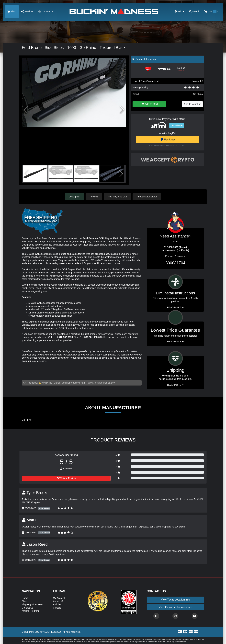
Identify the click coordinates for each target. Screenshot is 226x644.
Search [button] (194, 11)
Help (180, 11)
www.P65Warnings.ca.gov (102, 383)
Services (27, 11)
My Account (59, 598)
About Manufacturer (147, 197)
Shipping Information (32, 604)
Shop (12, 11)
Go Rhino (198, 94)
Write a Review (66, 478)
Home (25, 598)
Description (74, 197)
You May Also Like (118, 197)
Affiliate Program (30, 611)
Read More (175, 341)
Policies (57, 604)
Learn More (177, 125)
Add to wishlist (192, 104)
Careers (57, 608)
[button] (122, 110)
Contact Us (46, 11)
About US (58, 601)
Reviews (94, 197)
